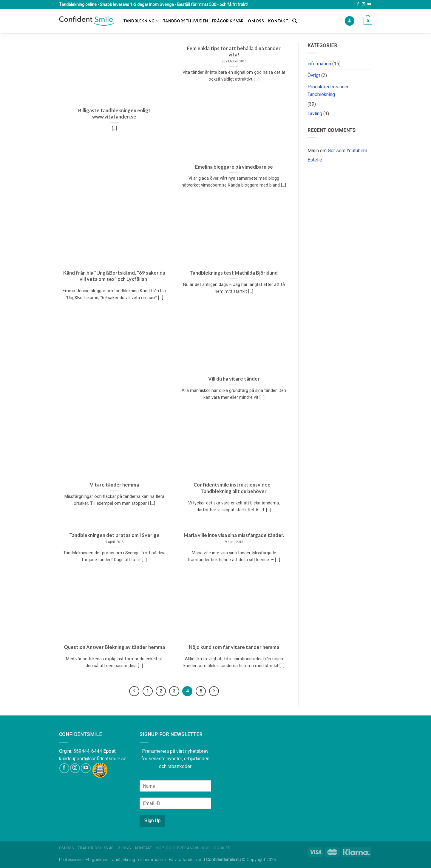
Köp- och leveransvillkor (183, 848)
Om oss (256, 21)
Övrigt (314, 75)
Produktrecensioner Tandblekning (328, 91)
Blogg (124, 848)
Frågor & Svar (228, 21)
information (319, 64)
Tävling (315, 114)
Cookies (222, 848)
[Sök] (295, 21)
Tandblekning (141, 21)
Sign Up (152, 821)
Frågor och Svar (96, 848)
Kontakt (278, 21)
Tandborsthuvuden (185, 21)
